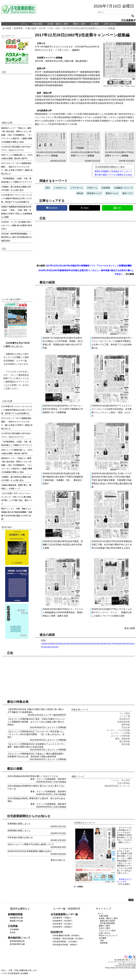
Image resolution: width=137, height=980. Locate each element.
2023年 (67, 644)
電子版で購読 (101, 175)
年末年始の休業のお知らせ (20, 837)
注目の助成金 (60, 782)
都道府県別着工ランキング (117, 786)
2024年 (59, 644)
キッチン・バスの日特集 (118, 730)
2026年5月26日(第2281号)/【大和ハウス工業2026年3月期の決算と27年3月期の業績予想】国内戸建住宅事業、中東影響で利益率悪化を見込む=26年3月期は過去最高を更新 (112, 480)
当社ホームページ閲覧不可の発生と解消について (31, 844)
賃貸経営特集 (124, 722)
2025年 (52, 644)
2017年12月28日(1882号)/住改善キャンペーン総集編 (89, 28)
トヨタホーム (60, 188)
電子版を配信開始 (107, 923)
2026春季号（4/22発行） (63, 921)
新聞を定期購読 (102, 171)
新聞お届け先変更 (107, 921)
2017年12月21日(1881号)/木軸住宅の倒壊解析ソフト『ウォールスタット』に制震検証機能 (89, 266)
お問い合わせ (110, 24)
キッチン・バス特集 (120, 733)
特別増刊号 (61, 715)
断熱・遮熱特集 (123, 739)
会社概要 (95, 24)
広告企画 (126, 727)
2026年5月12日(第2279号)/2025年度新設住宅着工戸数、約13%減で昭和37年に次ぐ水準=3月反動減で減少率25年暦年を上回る (112, 545)
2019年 (96, 644)
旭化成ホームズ (94, 193)
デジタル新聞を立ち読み (121, 175)
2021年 (82, 644)
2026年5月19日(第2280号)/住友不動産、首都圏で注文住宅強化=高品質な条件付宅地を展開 (63, 545)
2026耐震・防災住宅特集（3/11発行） (69, 939)
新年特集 (126, 744)
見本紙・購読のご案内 (58, 24)
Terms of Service (125, 968)
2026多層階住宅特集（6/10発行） (67, 936)
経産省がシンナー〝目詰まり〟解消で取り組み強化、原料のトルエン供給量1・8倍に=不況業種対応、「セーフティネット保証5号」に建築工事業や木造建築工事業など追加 (17, 135)
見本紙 (13, 932)
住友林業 (106, 188)
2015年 (126, 644)
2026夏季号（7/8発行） (62, 918)
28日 (58, 28)
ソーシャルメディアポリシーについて (122, 962)
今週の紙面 (37, 24)
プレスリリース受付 (107, 931)
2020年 (89, 644)
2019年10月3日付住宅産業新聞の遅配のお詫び (30, 851)
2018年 (104, 644)
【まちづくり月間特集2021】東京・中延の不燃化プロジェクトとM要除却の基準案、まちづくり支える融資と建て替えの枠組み (36, 722)
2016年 (118, 644)
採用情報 (104, 943)
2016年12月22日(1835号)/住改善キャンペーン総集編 (51, 145)
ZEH (48, 188)
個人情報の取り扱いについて (125, 960)
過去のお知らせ (58, 860)
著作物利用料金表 (17, 941)
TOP (131, 900)
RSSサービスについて (108, 936)
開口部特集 (125, 741)
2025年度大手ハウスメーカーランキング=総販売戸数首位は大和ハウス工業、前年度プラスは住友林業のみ (17, 198)
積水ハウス (128, 193)
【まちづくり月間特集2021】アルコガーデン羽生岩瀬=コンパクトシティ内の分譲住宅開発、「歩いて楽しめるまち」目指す (36, 734)
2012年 (55, 647)
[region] (85, 241)
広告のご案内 (104, 928)
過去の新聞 (130, 628)
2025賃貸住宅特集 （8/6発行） (66, 945)
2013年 (47, 647)
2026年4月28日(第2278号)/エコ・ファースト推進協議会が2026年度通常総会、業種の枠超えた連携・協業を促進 (63, 613)
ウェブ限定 (125, 713)
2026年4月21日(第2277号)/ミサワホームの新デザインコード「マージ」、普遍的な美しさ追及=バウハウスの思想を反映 (112, 613)
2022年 (74, 644)
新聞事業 (18, 28)
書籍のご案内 (79, 24)
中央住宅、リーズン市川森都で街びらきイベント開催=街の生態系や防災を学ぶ (17, 225)
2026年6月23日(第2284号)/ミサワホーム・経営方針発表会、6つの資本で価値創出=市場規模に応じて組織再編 (63, 409)
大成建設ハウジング (123, 188)
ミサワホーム (77, 188)
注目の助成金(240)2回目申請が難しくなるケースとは (33, 776)
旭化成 (80, 193)
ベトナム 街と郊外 (120, 780)
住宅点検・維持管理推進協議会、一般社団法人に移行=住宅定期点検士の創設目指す (17, 237)
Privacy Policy (110, 968)
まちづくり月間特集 (57, 727)
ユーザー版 (50, 715)
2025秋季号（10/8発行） (63, 927)
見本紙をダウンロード (122, 171)
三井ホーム (92, 188)
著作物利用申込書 (17, 944)
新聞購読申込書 (16, 918)
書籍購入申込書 (16, 921)
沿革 (102, 940)
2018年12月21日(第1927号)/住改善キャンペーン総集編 (85, 145)
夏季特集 (126, 725)
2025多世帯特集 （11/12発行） (66, 942)
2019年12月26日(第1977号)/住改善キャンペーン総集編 (120, 145)
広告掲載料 (14, 929)
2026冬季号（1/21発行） (63, 924)
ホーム (24, 24)
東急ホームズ (112, 193)
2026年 (45, 644)
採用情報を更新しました (19, 824)
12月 (51, 28)
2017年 (42, 28)
